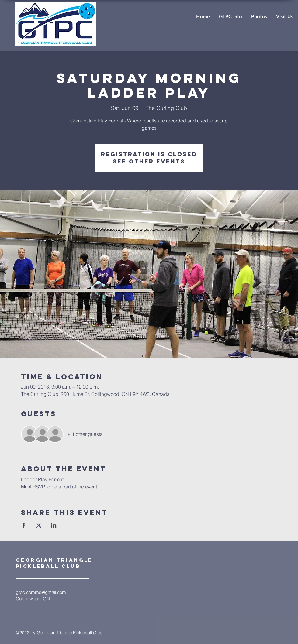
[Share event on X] (39, 525)
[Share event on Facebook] (24, 525)
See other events (149, 161)
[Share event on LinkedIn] (54, 525)
